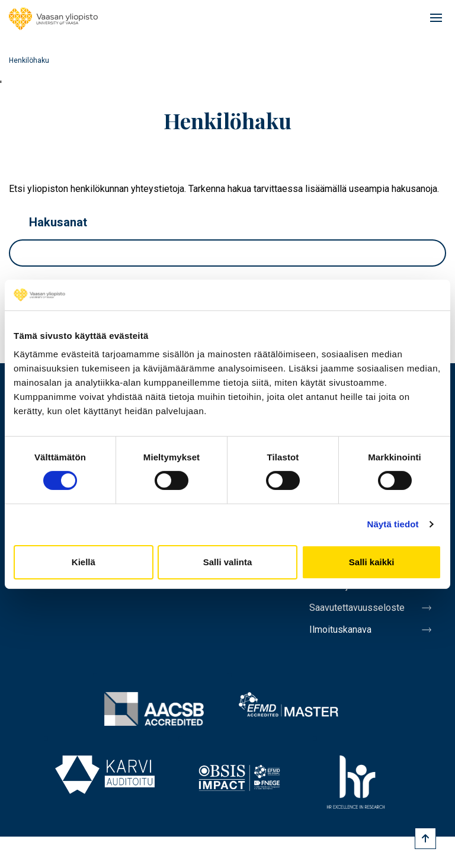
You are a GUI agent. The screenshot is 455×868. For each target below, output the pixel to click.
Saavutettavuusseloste (357, 608)
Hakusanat (58, 222)
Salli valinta (228, 562)
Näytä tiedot (393, 524)
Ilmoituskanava (340, 630)
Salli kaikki (372, 562)
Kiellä (84, 562)
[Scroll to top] (425, 838)
